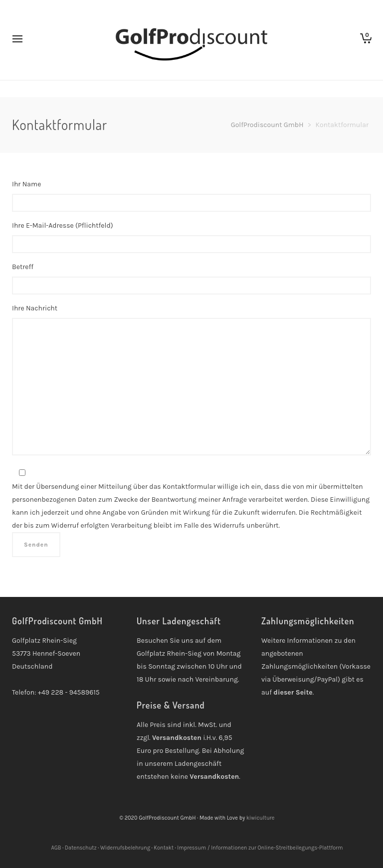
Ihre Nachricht (191, 386)
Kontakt (164, 848)
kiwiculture (261, 818)
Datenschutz (81, 848)
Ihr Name (191, 200)
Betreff (191, 282)
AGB (56, 848)
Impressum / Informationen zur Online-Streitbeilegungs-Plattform (260, 848)
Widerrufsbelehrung (125, 848)
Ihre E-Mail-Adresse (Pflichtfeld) (191, 241)
